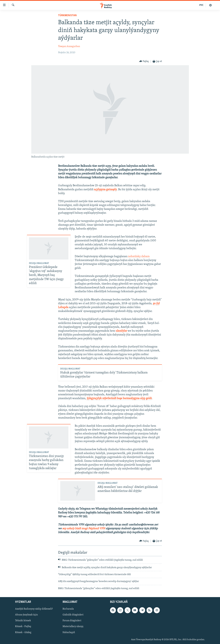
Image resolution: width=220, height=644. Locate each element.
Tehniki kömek (23, 621)
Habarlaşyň (69, 632)
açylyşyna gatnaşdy (105, 190)
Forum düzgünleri (72, 621)
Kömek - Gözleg (23, 632)
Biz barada (68, 609)
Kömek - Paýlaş (23, 627)
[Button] (144, 61)
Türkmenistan (67, 15)
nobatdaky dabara (139, 256)
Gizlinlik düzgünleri (73, 615)
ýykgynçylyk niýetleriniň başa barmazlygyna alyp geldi (119, 398)
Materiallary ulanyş (73, 627)
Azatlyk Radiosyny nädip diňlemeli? (34, 609)
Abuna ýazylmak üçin (26, 615)
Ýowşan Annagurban (69, 46)
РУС (201, 5)
